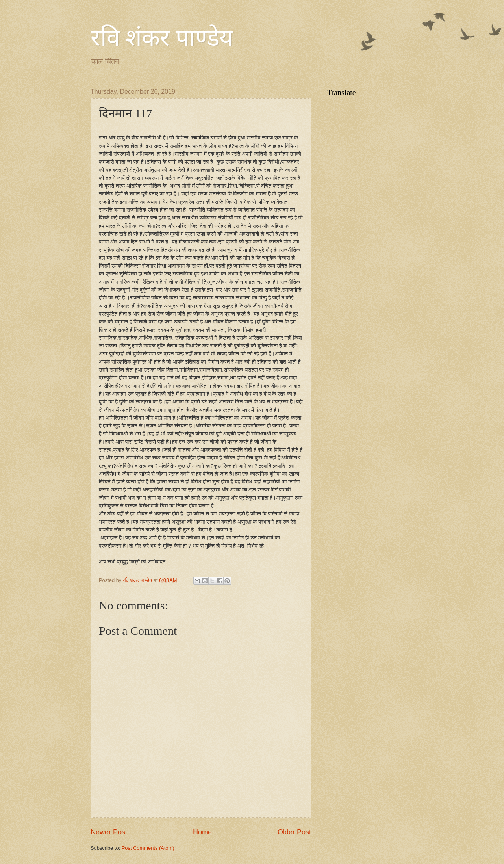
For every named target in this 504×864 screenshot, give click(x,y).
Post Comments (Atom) (148, 848)
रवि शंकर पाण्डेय (162, 38)
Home (202, 832)
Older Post (294, 832)
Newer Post (109, 832)
